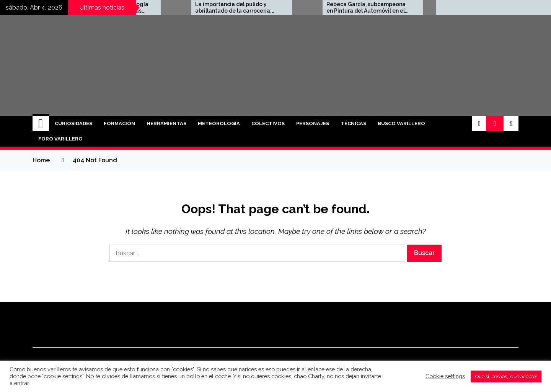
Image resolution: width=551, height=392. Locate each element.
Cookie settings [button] (445, 376)
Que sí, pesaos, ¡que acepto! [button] (506, 376)
